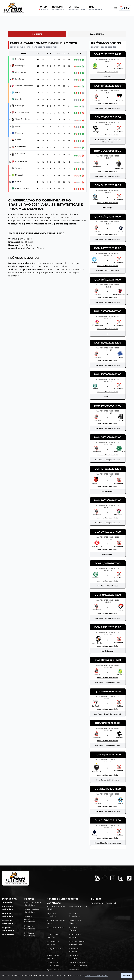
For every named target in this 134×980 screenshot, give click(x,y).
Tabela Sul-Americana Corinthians (30, 919)
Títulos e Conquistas (78, 906)
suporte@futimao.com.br (104, 903)
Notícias (58, 8)
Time (95, 8)
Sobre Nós (7, 902)
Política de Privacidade (96, 976)
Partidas (76, 8)
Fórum (43, 8)
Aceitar (126, 976)
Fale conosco (8, 935)
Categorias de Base (55, 949)
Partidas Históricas (55, 927)
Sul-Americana (97, 34)
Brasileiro (37, 34)
